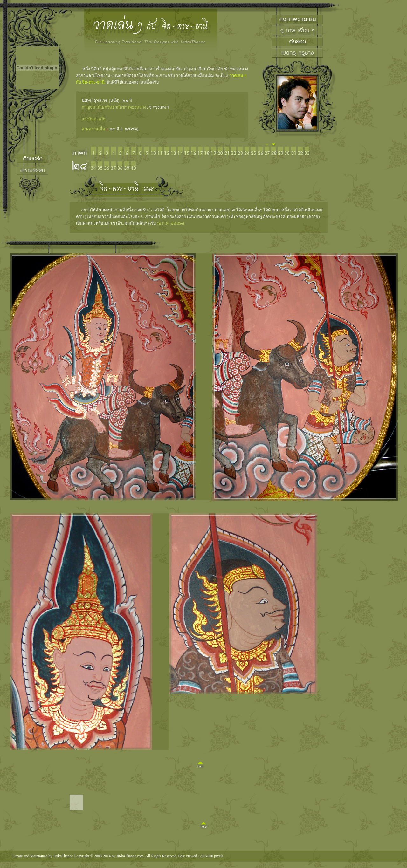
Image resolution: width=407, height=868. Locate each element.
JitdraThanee (63, 856)
